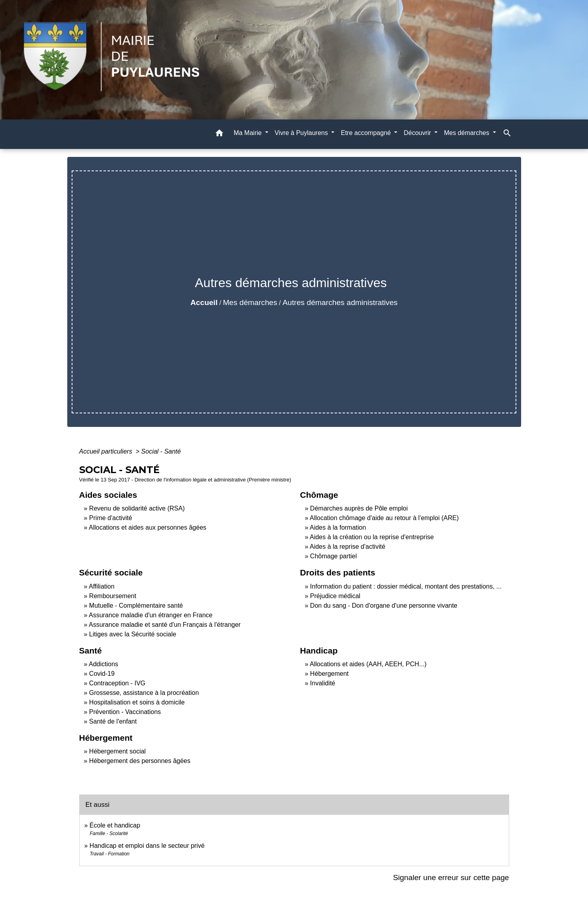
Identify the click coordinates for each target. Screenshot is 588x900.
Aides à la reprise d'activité (348, 547)
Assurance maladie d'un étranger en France (151, 615)
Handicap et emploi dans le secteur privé (147, 846)
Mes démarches (250, 302)
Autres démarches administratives (340, 302)
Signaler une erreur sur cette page (451, 877)
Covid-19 (102, 674)
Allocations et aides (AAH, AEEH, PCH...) (368, 664)
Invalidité (323, 683)
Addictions (104, 664)
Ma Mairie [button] (249, 133)
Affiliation (102, 586)
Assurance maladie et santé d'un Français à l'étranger (165, 625)
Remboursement (113, 596)
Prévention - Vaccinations (125, 712)
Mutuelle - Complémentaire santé (136, 606)
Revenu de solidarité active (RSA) (137, 508)
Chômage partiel (333, 556)
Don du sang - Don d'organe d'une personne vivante (384, 606)
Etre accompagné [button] (367, 133)
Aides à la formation (338, 527)
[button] (219, 134)
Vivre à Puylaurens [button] (302, 133)
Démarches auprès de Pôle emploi (359, 508)
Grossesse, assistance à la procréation (144, 693)
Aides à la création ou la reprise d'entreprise (372, 537)
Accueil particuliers (107, 451)
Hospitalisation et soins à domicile (137, 702)
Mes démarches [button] (467, 133)
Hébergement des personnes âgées (140, 761)
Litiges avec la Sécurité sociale (133, 634)
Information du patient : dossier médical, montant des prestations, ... (406, 586)
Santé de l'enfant (113, 721)
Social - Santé (161, 451)
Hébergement (329, 674)
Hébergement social (117, 751)
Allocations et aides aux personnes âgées (147, 527)
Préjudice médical (335, 596)
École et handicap (115, 825)
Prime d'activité (111, 518)
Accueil (204, 302)
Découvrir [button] (418, 133)
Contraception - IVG (117, 683)
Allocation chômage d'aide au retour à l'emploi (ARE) (384, 518)
